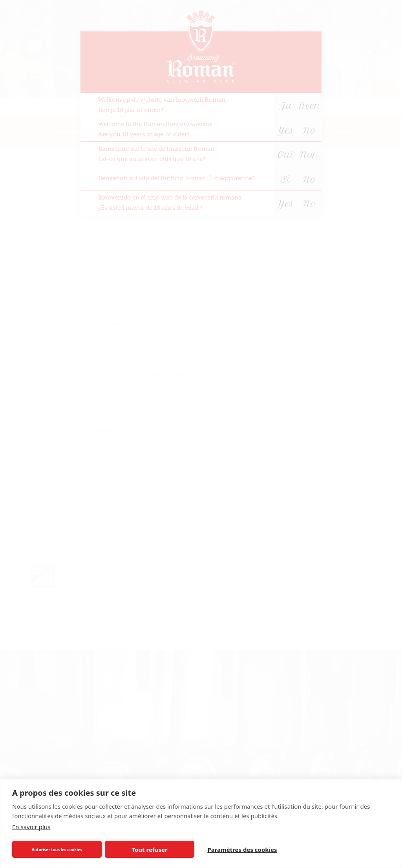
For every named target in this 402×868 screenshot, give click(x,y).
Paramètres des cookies (242, 850)
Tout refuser (149, 850)
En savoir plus (31, 827)
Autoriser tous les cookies (57, 850)
